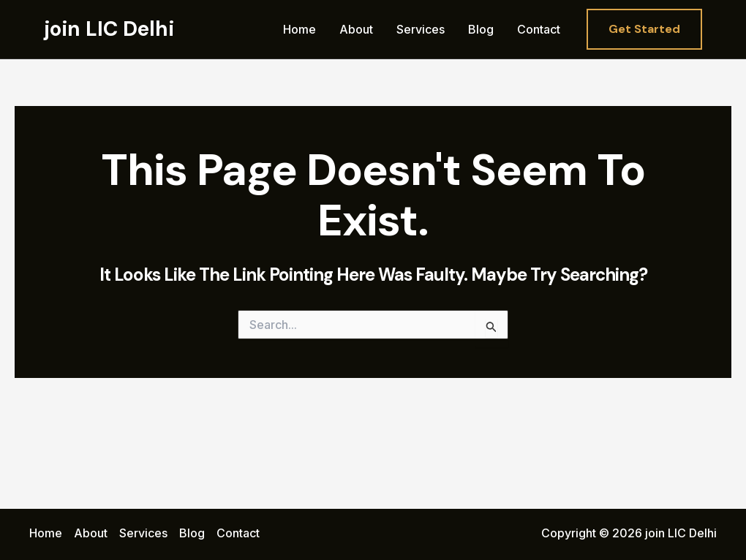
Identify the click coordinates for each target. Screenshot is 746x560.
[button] (644, 29)
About (356, 29)
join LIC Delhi (109, 29)
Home (299, 29)
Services (421, 29)
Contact (539, 29)
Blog (481, 29)
